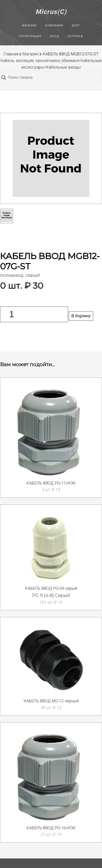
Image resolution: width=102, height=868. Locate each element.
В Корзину (81, 316)
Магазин (29, 26)
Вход (55, 36)
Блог (76, 26)
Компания (54, 26)
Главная (11, 54)
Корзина (75, 36)
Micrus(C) (51, 12)
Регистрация (30, 36)
